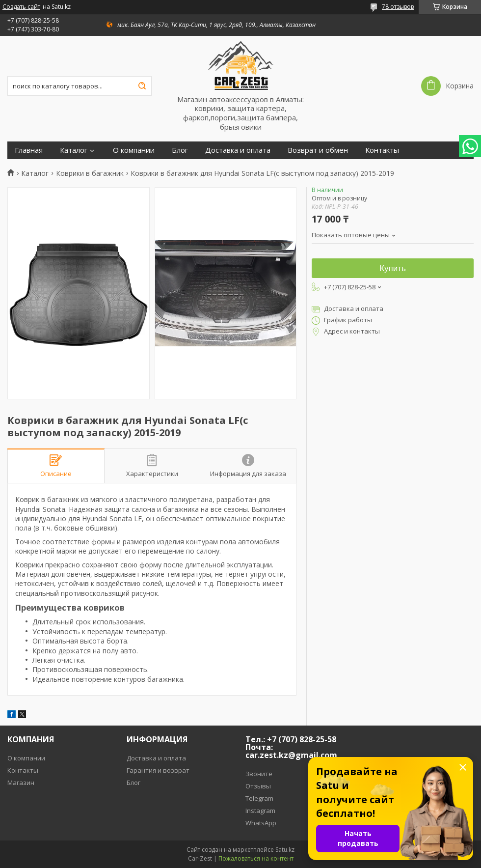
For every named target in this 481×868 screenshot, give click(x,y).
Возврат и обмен (318, 150)
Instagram (260, 811)
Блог (180, 150)
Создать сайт (21, 7)
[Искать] (142, 86)
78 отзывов (398, 7)
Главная (29, 150)
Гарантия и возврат (158, 770)
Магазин (21, 783)
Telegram (259, 798)
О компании (134, 150)
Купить (393, 268)
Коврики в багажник (90, 173)
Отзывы (258, 786)
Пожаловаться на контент (256, 858)
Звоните (259, 774)
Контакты (382, 150)
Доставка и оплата (238, 150)
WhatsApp (261, 823)
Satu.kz (285, 850)
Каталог (74, 150)
